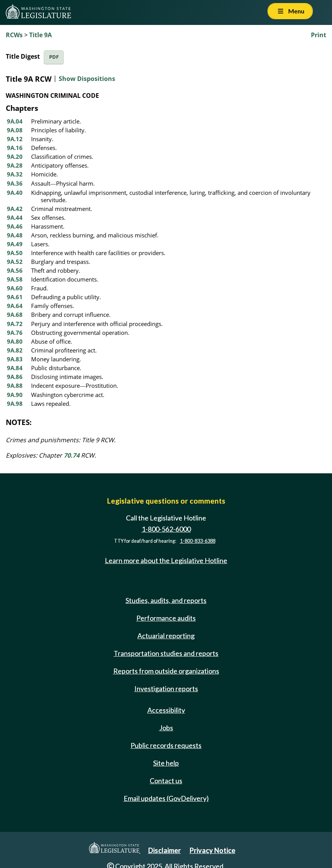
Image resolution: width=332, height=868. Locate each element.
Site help (166, 763)
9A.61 (15, 297)
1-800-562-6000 (166, 529)
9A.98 (15, 404)
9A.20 (15, 156)
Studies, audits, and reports (166, 600)
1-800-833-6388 (198, 541)
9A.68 (15, 315)
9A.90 (15, 395)
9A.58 (15, 279)
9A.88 (15, 385)
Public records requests (166, 745)
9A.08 (15, 130)
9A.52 (15, 262)
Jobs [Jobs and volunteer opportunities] (166, 728)
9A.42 (15, 209)
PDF (54, 57)
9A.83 (15, 359)
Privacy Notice (212, 850)
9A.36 (15, 183)
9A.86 (15, 377)
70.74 (72, 455)
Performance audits (166, 618)
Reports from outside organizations (166, 671)
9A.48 (15, 235)
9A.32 (15, 174)
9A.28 (15, 165)
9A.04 (15, 121)
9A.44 (15, 217)
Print (319, 35)
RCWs (14, 35)
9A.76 (15, 333)
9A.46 (15, 226)
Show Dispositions (87, 79)
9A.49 (15, 244)
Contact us (166, 781)
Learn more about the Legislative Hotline (166, 560)
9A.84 (15, 368)
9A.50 (15, 253)
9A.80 (15, 341)
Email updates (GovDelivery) (166, 798)
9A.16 (15, 148)
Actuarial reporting (166, 636)
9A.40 (15, 193)
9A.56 (15, 270)
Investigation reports (166, 688)
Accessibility (166, 710)
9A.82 (15, 350)
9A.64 (15, 306)
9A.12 (15, 139)
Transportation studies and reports (166, 653)
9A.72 (15, 324)
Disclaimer (164, 850)
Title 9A (40, 35)
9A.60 (15, 288)
